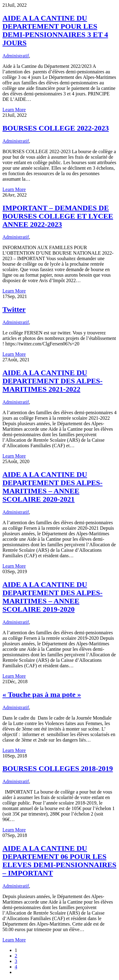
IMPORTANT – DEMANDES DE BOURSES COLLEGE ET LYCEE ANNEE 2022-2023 (58, 216)
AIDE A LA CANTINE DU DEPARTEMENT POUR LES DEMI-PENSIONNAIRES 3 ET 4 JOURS (55, 30)
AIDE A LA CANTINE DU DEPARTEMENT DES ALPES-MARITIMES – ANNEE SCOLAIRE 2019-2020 (52, 597)
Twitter (14, 309)
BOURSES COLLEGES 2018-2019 (58, 768)
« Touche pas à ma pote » (42, 694)
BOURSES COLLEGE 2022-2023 (56, 128)
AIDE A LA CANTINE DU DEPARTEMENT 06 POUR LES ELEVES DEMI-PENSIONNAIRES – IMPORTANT (59, 861)
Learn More (14, 110)
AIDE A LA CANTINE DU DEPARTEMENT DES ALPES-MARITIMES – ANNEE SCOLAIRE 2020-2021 (52, 487)
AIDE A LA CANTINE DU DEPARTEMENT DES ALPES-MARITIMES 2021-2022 (52, 381)
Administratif (16, 56)
